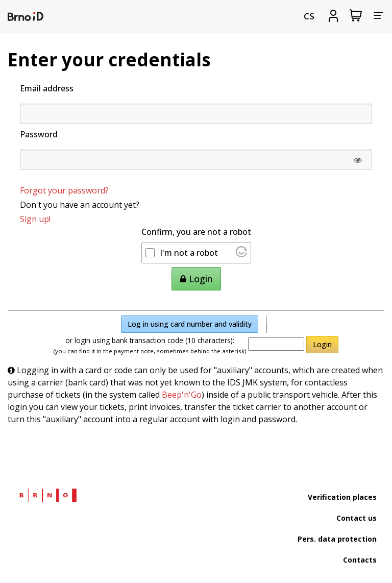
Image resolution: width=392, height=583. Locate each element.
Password (39, 134)
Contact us (357, 518)
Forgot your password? (64, 190)
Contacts (360, 560)
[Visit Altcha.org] (241, 254)
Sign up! (35, 219)
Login (322, 344)
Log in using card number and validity (190, 324)
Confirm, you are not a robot (196, 232)
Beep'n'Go (182, 395)
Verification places (342, 497)
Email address (47, 88)
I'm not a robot (189, 253)
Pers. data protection (337, 539)
